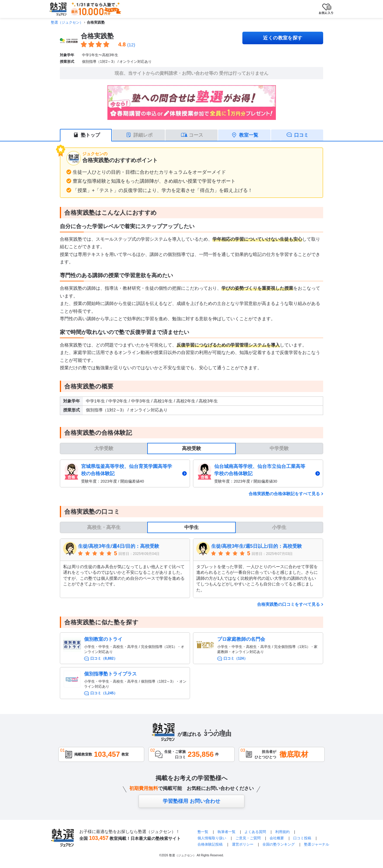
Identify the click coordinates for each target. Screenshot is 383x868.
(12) (131, 45)
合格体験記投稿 (210, 844)
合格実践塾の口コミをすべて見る (288, 604)
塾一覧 (203, 832)
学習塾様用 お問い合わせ (191, 801)
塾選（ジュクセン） (67, 22)
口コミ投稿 (302, 838)
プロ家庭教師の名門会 (241, 639)
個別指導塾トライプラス (110, 674)
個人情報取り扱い (212, 838)
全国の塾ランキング (279, 844)
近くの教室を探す (283, 38)
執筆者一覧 (227, 832)
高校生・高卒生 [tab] (104, 527)
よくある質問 (256, 832)
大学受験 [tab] (104, 448)
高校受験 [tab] (191, 448)
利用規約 (282, 832)
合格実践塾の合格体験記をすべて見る (284, 494)
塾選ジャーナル (317, 844)
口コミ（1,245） (104, 693)
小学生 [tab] (279, 527)
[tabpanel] (191, 473)
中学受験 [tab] (279, 448)
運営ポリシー (243, 844)
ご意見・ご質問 (248, 838)
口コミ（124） (235, 658)
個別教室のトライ (103, 639)
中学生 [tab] (191, 527)
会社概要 (277, 838)
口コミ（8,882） (104, 658)
